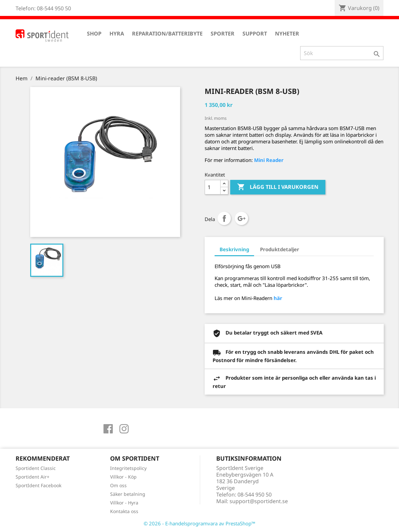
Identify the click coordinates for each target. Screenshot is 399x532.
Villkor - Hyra (124, 503)
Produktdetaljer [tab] (280, 249)
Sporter (223, 34)
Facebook (108, 429)
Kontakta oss (124, 511)
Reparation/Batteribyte (167, 34)
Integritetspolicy (128, 468)
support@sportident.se (259, 501)
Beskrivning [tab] (234, 249)
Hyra (117, 34)
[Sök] (342, 53)
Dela (224, 218)
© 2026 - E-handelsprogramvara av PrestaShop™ (199, 523)
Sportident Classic (36, 468)
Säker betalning (128, 494)
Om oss (118, 485)
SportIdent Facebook (38, 485)
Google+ (241, 218)
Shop (94, 34)
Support (255, 34)
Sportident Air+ (33, 477)
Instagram (124, 429)
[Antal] (213, 187)
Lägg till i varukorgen (278, 187)
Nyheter (287, 34)
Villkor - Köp (123, 477)
